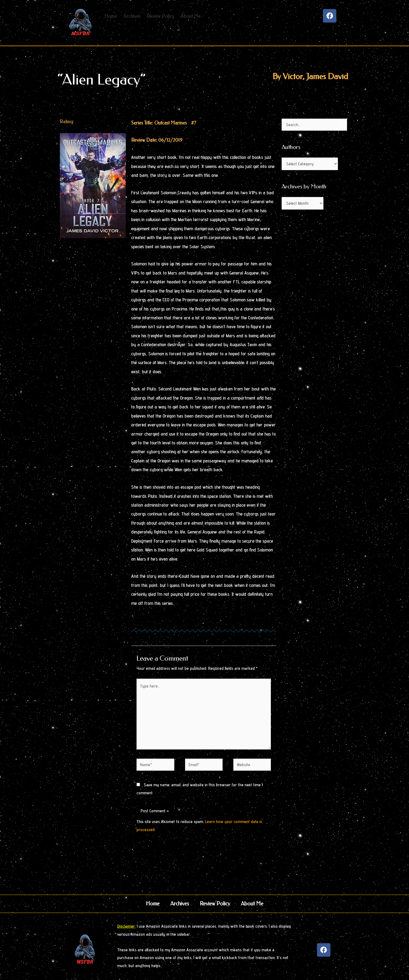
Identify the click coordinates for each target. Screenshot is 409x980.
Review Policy (215, 904)
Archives (180, 904)
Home (153, 904)
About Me (252, 904)
